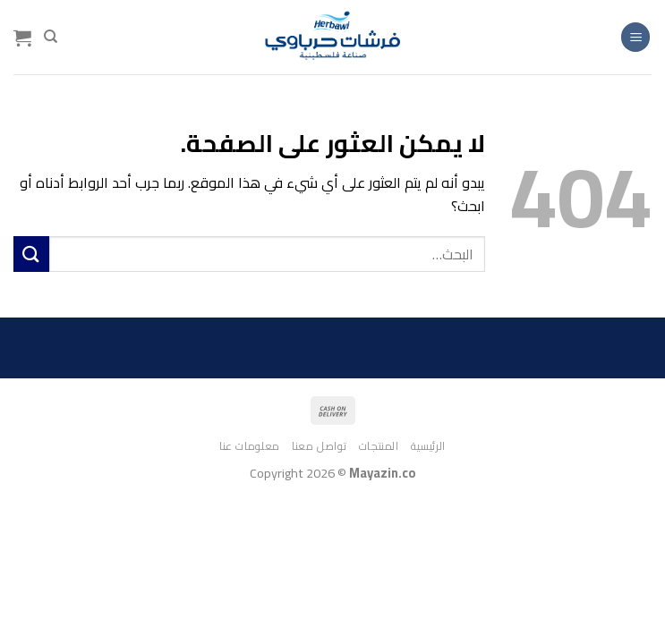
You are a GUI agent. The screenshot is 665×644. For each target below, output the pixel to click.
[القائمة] (635, 37)
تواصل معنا (319, 446)
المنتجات (379, 446)
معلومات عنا (250, 446)
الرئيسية (428, 446)
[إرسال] (31, 254)
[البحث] (51, 37)
